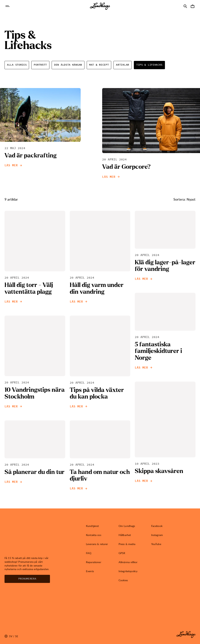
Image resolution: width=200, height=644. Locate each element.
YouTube (156, 544)
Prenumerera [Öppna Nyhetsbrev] (27, 579)
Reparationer (94, 562)
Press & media (127, 544)
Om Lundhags (127, 526)
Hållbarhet (125, 535)
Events (90, 571)
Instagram (157, 535)
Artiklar (123, 65)
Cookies (123, 580)
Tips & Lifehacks (149, 65)
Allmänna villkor (128, 562)
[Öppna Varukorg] (192, 6)
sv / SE (11, 636)
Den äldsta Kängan (68, 65)
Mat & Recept (99, 65)
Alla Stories (17, 65)
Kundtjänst (92, 526)
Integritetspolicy (128, 571)
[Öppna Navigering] (8, 6)
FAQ (89, 553)
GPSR (122, 553)
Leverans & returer (97, 544)
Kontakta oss (94, 535)
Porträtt (40, 65)
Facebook (157, 526)
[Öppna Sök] (185, 6)
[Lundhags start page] (100, 6)
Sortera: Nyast (184, 199)
